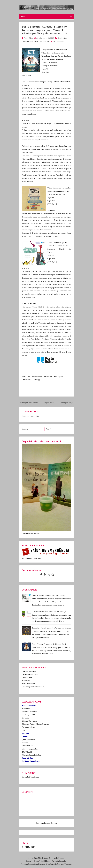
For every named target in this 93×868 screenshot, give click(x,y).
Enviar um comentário (30, 416)
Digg (37, 380)
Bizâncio (25, 718)
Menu (47, 17)
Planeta (25, 743)
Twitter (48, 377)
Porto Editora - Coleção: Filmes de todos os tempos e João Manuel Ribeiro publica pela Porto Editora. (45, 30)
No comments (58, 41)
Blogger (54, 823)
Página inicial (49, 403)
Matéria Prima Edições (31, 755)
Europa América (28, 727)
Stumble (27, 380)
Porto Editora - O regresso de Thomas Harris (49, 644)
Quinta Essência (29, 739)
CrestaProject (39, 861)
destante (45, 858)
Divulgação (62, 38)
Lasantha (63, 861)
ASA (24, 730)
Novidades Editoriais (30, 41)
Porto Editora (44, 41)
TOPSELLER (27, 752)
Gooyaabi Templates (65, 864)
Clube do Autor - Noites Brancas (35, 724)
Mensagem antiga (66, 403)
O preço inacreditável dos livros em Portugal (49, 611)
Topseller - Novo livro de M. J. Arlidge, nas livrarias (51, 628)
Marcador (26, 708)
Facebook (37, 377)
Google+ (59, 377)
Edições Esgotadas (30, 749)
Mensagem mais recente (29, 403)
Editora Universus (29, 721)
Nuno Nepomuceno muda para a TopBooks (48, 595)
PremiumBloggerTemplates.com (33, 864)
